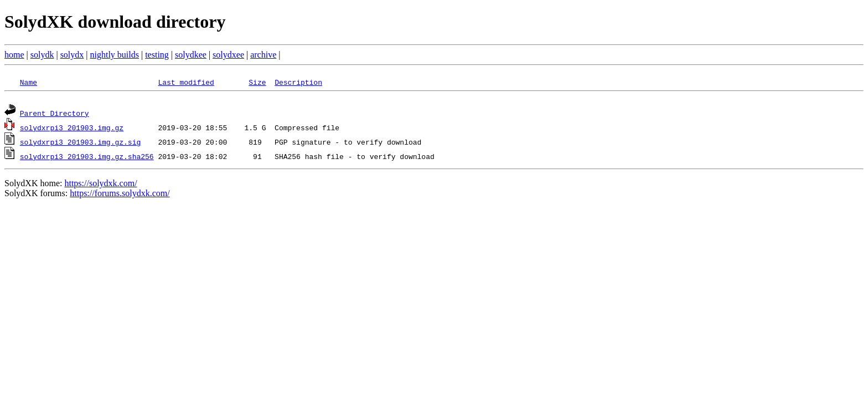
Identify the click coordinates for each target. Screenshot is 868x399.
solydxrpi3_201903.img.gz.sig (80, 144)
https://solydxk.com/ (100, 185)
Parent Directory (55, 115)
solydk (42, 55)
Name (29, 82)
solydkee (191, 55)
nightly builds (115, 55)
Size (257, 82)
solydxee (228, 55)
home (14, 55)
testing (157, 55)
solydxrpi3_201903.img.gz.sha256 (87, 158)
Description (298, 82)
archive (263, 55)
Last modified (186, 82)
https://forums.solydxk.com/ (120, 195)
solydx (72, 55)
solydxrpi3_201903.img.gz (72, 129)
